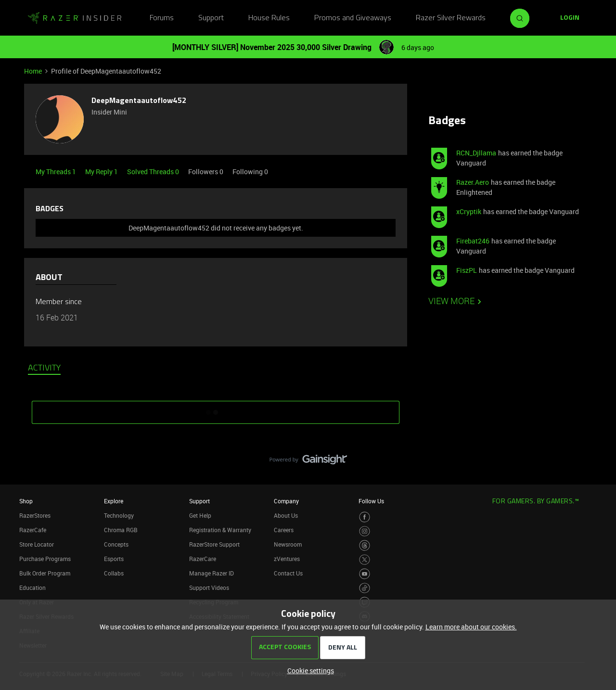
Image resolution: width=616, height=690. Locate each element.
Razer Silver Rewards (451, 18)
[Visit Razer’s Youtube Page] (365, 574)
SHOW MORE (216, 409)
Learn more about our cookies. (471, 627)
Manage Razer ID (212, 573)
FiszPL (467, 270)
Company (286, 501)
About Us (286, 515)
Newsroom (288, 544)
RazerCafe (33, 530)
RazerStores (35, 515)
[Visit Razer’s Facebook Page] (365, 517)
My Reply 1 (102, 172)
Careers (284, 530)
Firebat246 (473, 241)
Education (32, 588)
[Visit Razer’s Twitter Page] (365, 560)
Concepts (116, 544)
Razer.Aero (473, 182)
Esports (114, 559)
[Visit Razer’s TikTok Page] (365, 588)
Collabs (114, 573)
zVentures (287, 559)
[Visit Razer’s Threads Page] (365, 545)
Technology (119, 515)
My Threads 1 (57, 172)
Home (33, 71)
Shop (26, 501)
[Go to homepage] (75, 18)
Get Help (200, 515)
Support (211, 18)
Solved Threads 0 (154, 172)
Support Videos (209, 588)
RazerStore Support (214, 544)
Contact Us (288, 573)
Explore (114, 501)
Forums (162, 18)
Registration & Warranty (220, 530)
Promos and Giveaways (353, 18)
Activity (44, 369)
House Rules (269, 18)
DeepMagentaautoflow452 (139, 101)
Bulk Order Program (45, 573)
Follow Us (371, 501)
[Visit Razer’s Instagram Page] (365, 531)
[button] (570, 18)
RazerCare (203, 559)
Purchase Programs (45, 559)
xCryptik (469, 211)
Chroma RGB (121, 530)
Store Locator (37, 544)
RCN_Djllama (476, 153)
